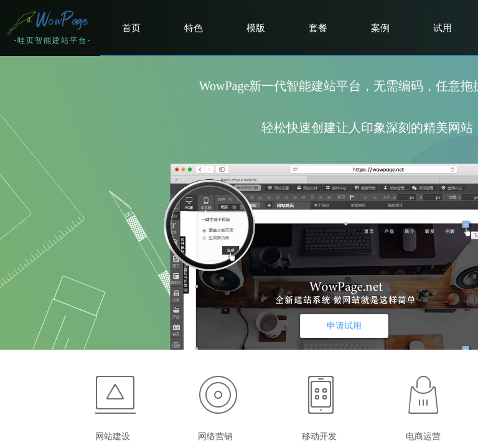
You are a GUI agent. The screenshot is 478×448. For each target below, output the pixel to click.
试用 (443, 28)
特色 (194, 28)
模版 (256, 28)
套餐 (318, 28)
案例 (380, 28)
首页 (131, 28)
